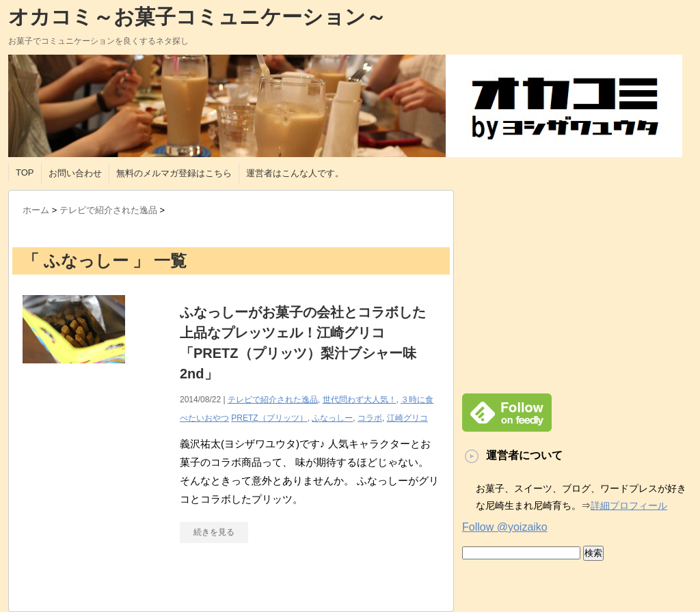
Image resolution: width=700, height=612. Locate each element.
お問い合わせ (75, 173)
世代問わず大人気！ (360, 400)
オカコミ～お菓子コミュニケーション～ (197, 17)
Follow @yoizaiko (505, 527)
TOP (25, 172)
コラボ (370, 418)
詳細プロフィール (629, 505)
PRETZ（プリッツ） (269, 418)
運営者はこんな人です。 (295, 173)
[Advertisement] (577, 286)
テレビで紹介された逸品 (273, 400)
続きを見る (214, 532)
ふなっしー (332, 418)
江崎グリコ (407, 418)
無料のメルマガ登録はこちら (174, 173)
